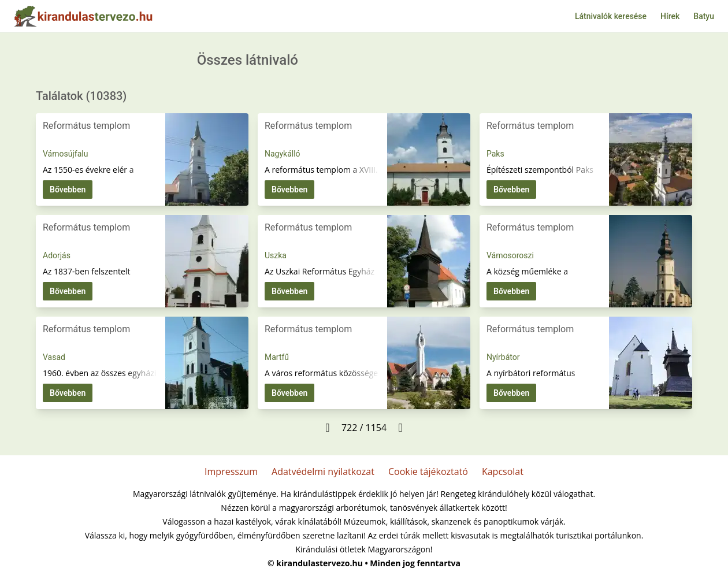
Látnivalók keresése (611, 16)
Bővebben (68, 190)
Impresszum (231, 471)
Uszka (276, 255)
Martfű (277, 357)
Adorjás (57, 255)
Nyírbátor (503, 357)
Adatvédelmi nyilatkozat (323, 471)
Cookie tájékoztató (428, 471)
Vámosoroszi (510, 255)
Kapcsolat (503, 471)
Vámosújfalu (65, 154)
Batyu (704, 16)
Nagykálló (283, 154)
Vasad (54, 357)
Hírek (670, 16)
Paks (495, 154)
